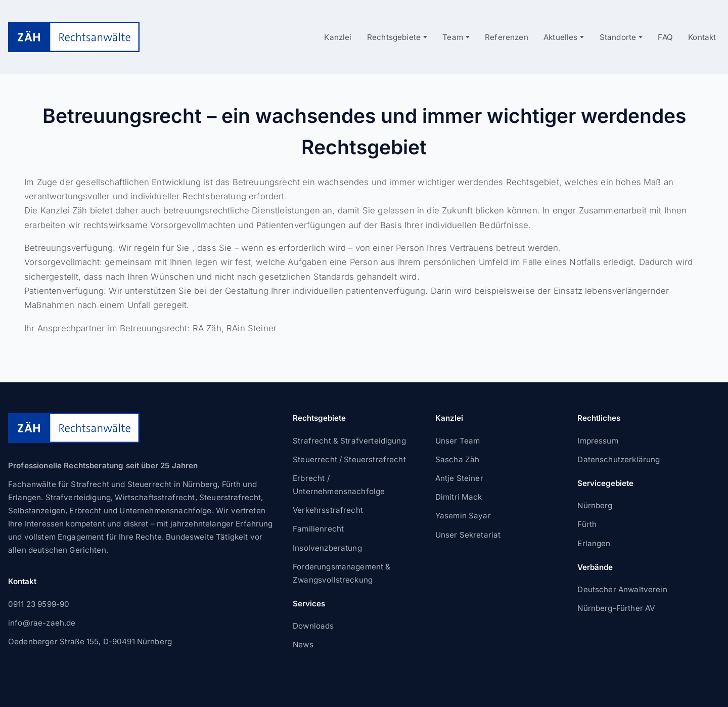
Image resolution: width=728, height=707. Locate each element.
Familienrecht (318, 529)
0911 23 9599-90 (39, 604)
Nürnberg (595, 505)
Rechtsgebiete (394, 37)
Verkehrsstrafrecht (328, 510)
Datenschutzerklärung (619, 459)
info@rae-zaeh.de (42, 623)
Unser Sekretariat (468, 535)
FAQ (665, 37)
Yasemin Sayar (463, 516)
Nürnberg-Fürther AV (616, 608)
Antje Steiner (459, 478)
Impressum (598, 441)
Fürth (587, 524)
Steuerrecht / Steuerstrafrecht (349, 459)
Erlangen (594, 543)
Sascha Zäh (458, 459)
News (303, 645)
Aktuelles (561, 37)
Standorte (618, 37)
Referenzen (507, 37)
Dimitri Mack (459, 497)
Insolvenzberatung (327, 548)
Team (453, 37)
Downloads (313, 626)
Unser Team (458, 441)
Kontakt (702, 37)
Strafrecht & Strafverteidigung (349, 441)
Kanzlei (338, 37)
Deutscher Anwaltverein (622, 589)
